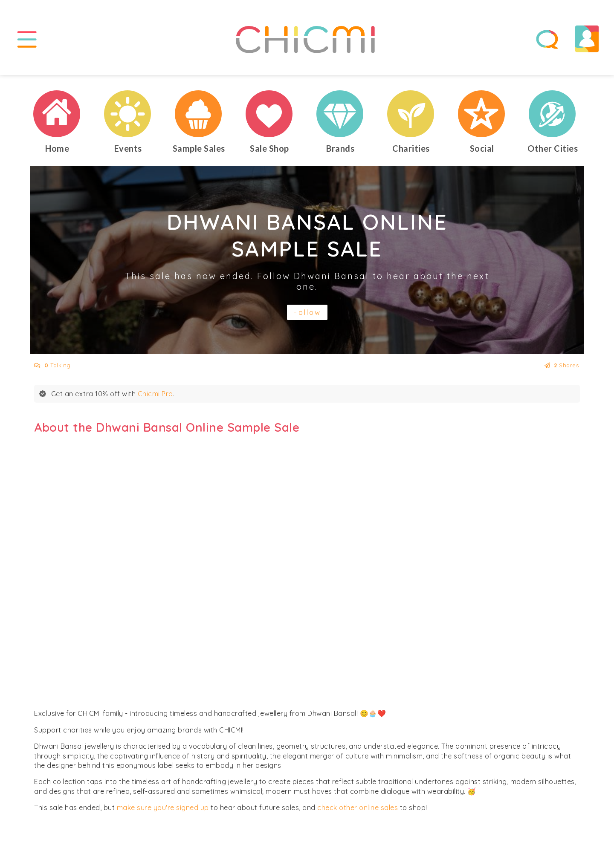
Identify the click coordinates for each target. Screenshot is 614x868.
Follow (307, 313)
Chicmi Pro (155, 394)
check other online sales (358, 808)
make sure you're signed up (163, 808)
